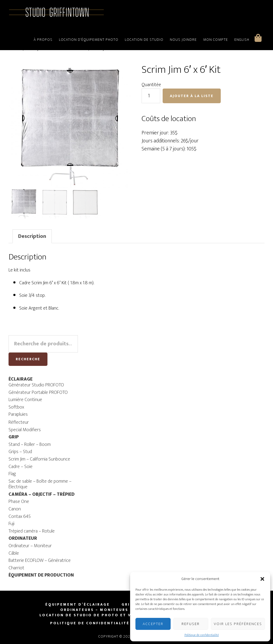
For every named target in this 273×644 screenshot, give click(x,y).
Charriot (16, 568)
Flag (12, 474)
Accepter (153, 624)
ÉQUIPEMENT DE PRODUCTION (41, 575)
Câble (14, 553)
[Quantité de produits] (151, 96)
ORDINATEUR (23, 538)
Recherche (28, 359)
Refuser (191, 624)
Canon (15, 509)
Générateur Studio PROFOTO (36, 385)
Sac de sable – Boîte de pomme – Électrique (40, 484)
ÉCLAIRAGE (21, 379)
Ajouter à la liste (192, 96)
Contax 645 (20, 516)
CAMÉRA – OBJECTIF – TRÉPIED (42, 494)
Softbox (16, 407)
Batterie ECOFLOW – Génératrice (40, 560)
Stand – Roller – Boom (30, 444)
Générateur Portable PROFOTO (38, 392)
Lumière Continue (25, 399)
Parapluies (18, 414)
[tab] (32, 236)
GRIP (14, 437)
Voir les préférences (238, 624)
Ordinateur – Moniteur (30, 546)
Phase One (19, 501)
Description (32, 236)
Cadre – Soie (21, 466)
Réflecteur (19, 422)
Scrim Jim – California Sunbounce (39, 459)
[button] (262, 579)
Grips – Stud (20, 451)
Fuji (11, 523)
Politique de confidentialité (202, 635)
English (242, 40)
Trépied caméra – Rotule (32, 531)
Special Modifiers (25, 429)
